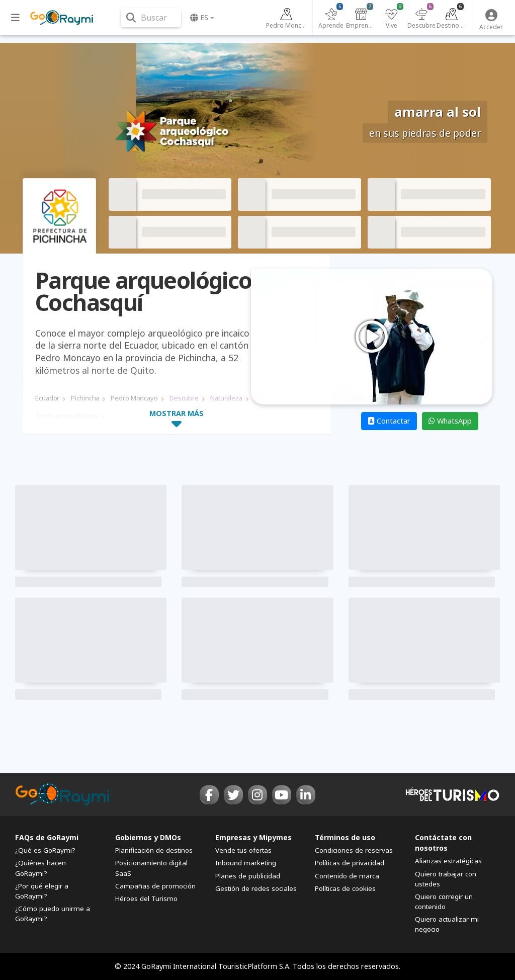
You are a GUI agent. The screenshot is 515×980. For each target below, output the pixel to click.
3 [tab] (363, 399)
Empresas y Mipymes (253, 837)
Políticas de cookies (345, 888)
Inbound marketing (246, 863)
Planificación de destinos (154, 850)
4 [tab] (369, 399)
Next (482, 337)
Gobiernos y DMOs (148, 837)
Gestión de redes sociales (256, 888)
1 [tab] (351, 399)
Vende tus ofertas (243, 850)
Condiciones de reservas (354, 850)
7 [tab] (387, 399)
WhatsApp (450, 421)
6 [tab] (381, 399)
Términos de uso (345, 837)
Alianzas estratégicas (448, 861)
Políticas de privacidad (350, 863)
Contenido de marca (347, 876)
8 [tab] (393, 399)
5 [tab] (375, 399)
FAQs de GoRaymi (47, 837)
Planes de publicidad (248, 876)
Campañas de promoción (155, 886)
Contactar (389, 421)
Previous (262, 337)
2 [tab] (357, 399)
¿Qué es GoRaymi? (45, 850)
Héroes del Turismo (146, 899)
